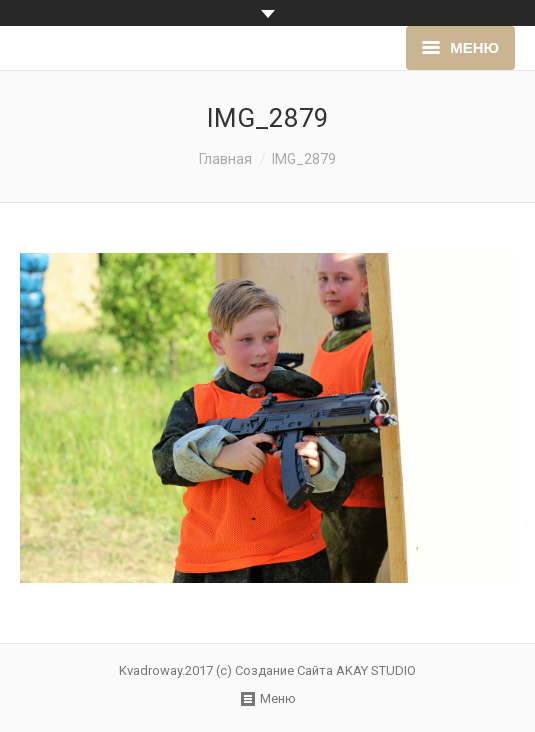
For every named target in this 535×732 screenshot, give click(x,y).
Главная (225, 159)
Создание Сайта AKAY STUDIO (325, 670)
